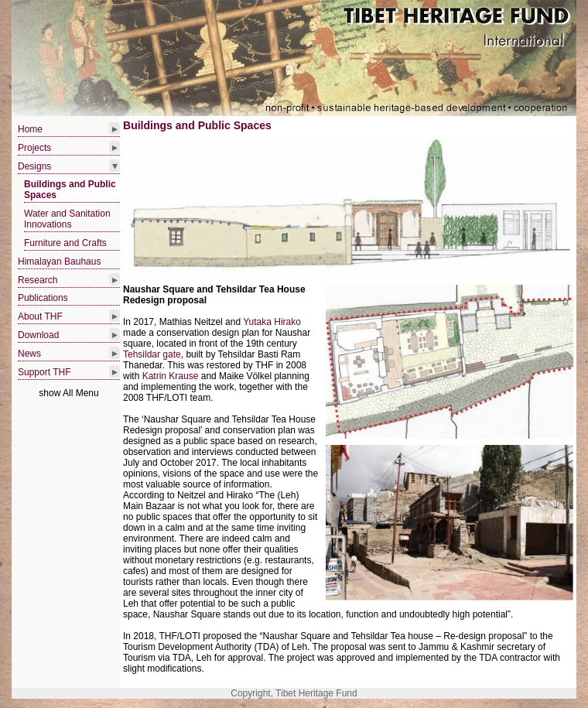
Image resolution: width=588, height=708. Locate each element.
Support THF (44, 372)
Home (30, 129)
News (29, 354)
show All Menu (68, 393)
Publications (43, 298)
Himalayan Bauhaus (59, 262)
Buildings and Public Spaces (70, 190)
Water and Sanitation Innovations (67, 219)
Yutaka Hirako (272, 322)
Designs (34, 166)
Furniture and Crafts (65, 243)
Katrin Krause (171, 376)
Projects (34, 148)
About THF (40, 316)
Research (38, 280)
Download (38, 335)
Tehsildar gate (152, 354)
